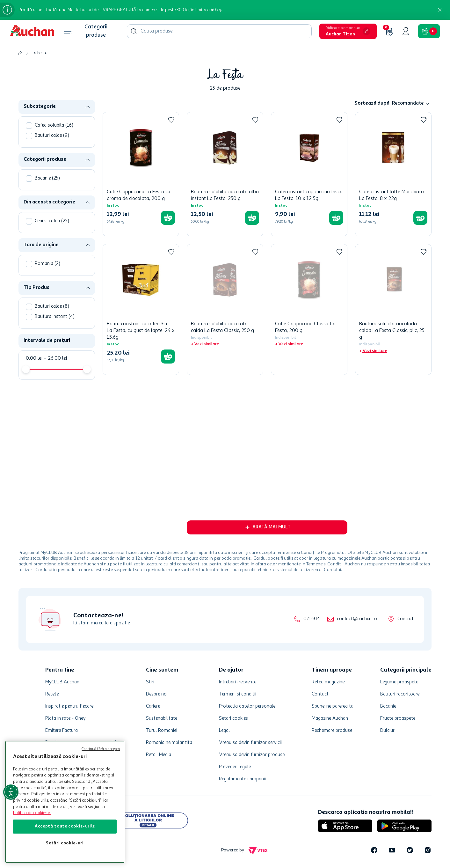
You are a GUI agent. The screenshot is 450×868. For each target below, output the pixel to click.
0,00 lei (34, 358)
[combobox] (219, 31)
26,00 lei (55, 358)
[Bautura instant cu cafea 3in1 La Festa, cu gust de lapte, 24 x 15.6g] (141, 309)
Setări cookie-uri (65, 843)
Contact (406, 619)
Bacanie (47, 178)
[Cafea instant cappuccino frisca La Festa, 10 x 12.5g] (309, 174)
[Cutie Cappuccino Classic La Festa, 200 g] (309, 309)
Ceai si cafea (52, 221)
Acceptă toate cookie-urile (65, 826)
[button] (348, 31)
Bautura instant (55, 317)
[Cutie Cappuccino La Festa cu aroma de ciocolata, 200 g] (141, 174)
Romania (47, 264)
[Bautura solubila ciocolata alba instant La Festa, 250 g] (225, 174)
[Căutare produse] (134, 31)
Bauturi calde (52, 136)
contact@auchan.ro (357, 619)
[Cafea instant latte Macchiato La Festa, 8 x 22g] (393, 174)
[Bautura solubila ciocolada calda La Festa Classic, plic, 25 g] (393, 309)
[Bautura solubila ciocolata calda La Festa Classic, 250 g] (225, 309)
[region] (65, 802)
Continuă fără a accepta (101, 749)
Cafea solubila (54, 125)
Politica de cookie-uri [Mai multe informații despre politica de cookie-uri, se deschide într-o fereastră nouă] (32, 813)
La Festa (40, 53)
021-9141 (312, 619)
